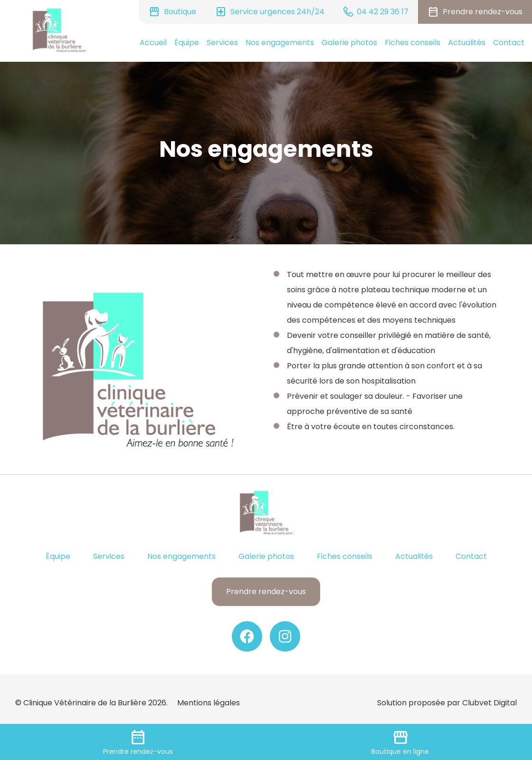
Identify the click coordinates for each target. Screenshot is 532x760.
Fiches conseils (413, 43)
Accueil (153, 43)
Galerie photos (349, 43)
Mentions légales (209, 703)
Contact (509, 43)
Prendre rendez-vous (266, 592)
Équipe (187, 43)
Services (222, 43)
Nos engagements (280, 43)
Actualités (467, 43)
